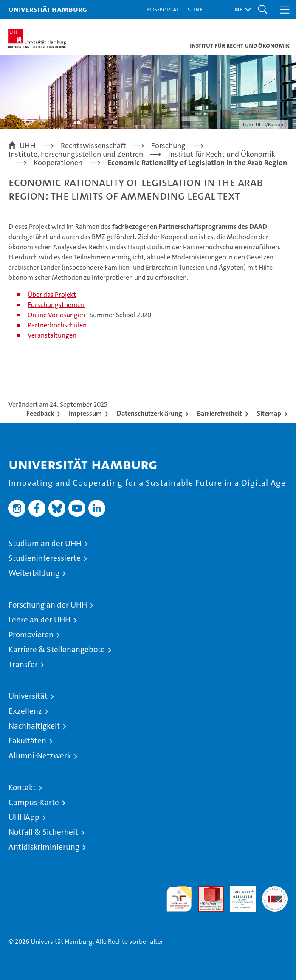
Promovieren (31, 635)
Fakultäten (27, 741)
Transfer (23, 664)
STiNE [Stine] (195, 9)
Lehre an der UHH (39, 620)
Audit (206, 891)
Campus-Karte (34, 802)
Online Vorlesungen (56, 315)
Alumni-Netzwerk (40, 756)
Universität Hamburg (48, 9)
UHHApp (24, 817)
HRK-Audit (238, 895)
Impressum (85, 413)
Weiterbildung (34, 573)
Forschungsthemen (56, 305)
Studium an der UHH (45, 543)
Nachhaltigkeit (34, 726)
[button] (241, 10)
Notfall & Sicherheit (43, 832)
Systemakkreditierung (275, 891)
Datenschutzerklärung (149, 413)
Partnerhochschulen (57, 325)
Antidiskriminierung (44, 847)
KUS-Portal (163, 9)
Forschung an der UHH (48, 605)
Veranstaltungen (52, 335)
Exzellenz (25, 711)
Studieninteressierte (45, 558)
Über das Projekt (52, 294)
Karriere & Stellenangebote (57, 649)
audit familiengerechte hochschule (179, 899)
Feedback (40, 413)
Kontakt (22, 787)
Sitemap (269, 413)
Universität (28, 696)
